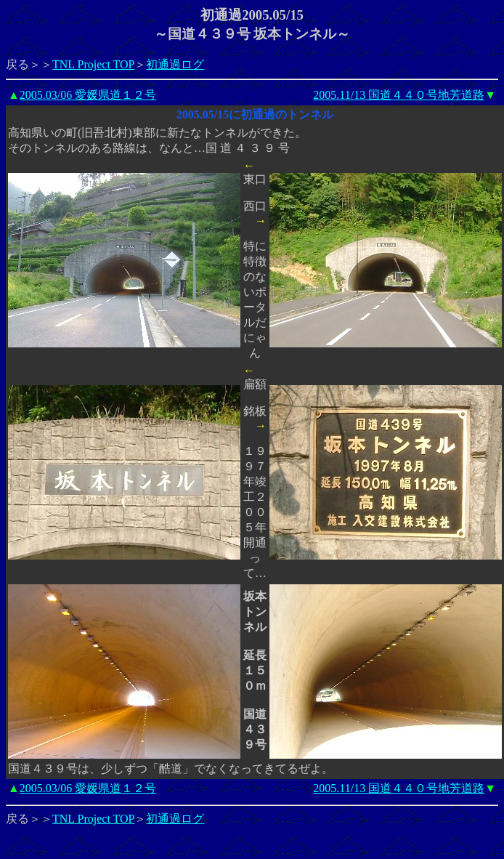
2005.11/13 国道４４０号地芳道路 (399, 95)
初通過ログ (175, 64)
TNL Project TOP (93, 64)
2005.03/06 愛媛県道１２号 (88, 95)
